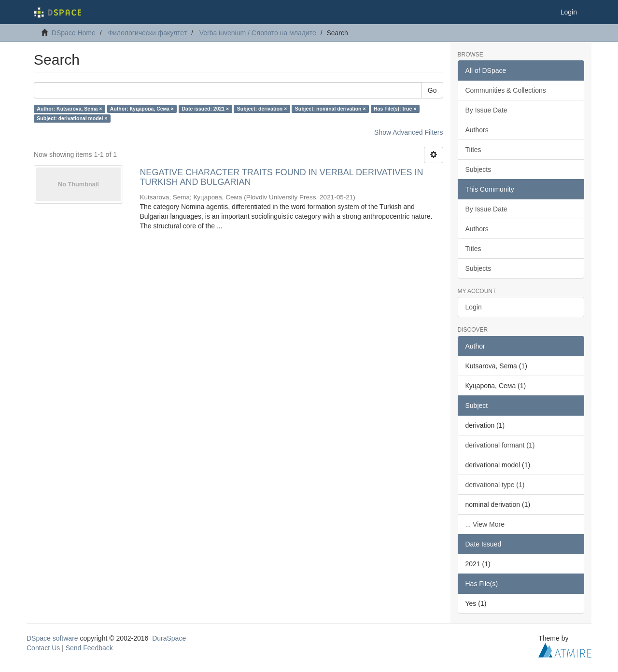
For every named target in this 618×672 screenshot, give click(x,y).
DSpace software (52, 638)
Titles (473, 150)
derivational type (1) (495, 485)
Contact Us (43, 648)
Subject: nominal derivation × (330, 109)
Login (474, 307)
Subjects (478, 169)
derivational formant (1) (500, 445)
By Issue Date (486, 110)
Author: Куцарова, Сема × (142, 109)
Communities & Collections (506, 90)
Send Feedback (89, 648)
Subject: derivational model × (72, 118)
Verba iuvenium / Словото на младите (258, 33)
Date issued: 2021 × (205, 109)
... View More (485, 524)
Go (432, 90)
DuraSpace (169, 638)
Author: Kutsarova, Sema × (69, 109)
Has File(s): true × (395, 109)
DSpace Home (74, 33)
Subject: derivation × (262, 109)
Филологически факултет (147, 33)
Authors (477, 130)
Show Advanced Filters (408, 132)
